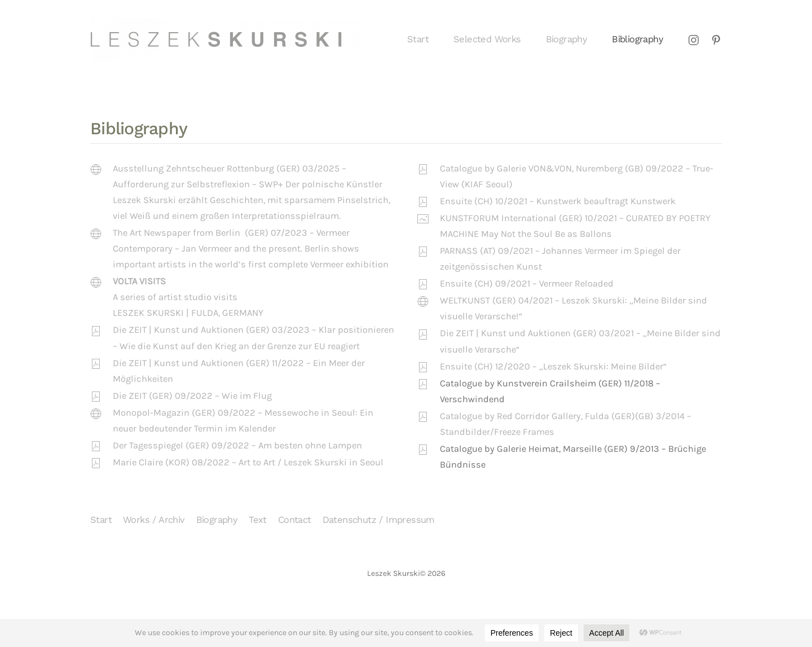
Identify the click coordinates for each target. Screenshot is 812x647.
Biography (567, 39)
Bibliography (637, 39)
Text (258, 520)
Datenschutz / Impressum (379, 520)
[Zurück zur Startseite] (226, 39)
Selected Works (487, 39)
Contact (295, 520)
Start (418, 39)
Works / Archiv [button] (154, 520)
